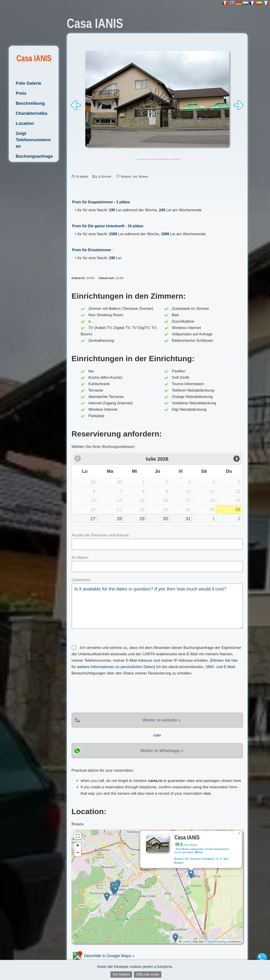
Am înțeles (121, 974)
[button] (191, 874)
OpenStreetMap (217, 942)
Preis (21, 93)
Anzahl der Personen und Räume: (101, 535)
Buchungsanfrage (34, 156)
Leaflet (185, 942)
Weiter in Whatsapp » (162, 751)
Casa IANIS (34, 58)
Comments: (81, 580)
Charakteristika (32, 113)
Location (25, 123)
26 (238, 510)
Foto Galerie (28, 83)
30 (165, 519)
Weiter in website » (162, 720)
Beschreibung (30, 103)
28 (119, 519)
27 (93, 519)
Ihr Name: (80, 558)
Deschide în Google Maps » (103, 956)
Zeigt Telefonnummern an (33, 140)
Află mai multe (148, 974)
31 (188, 519)
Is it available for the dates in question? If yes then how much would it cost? (157, 606)
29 (142, 519)
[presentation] (106, 695)
